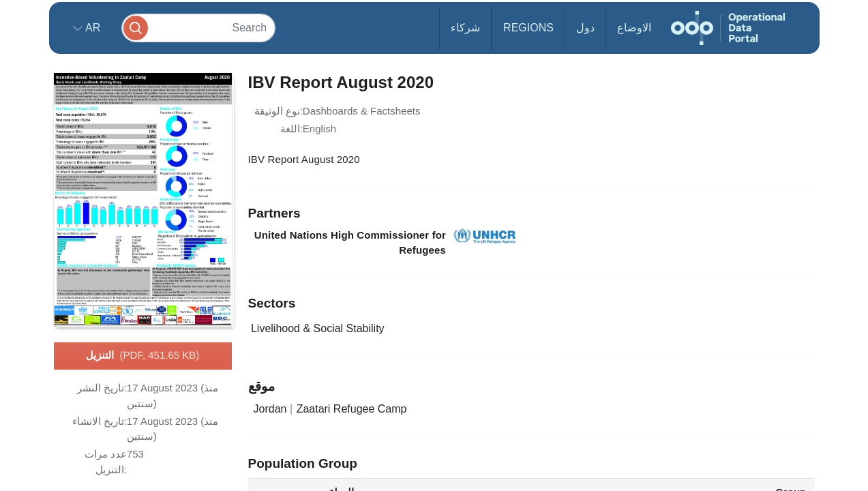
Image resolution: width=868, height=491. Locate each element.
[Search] (198, 28)
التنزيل (143, 356)
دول (585, 28)
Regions (528, 28)
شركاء (465, 28)
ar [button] (92, 28)
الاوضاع (634, 28)
